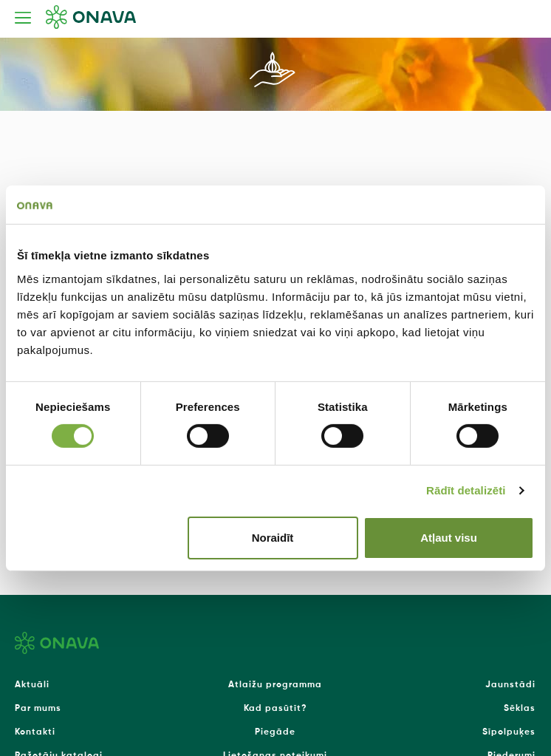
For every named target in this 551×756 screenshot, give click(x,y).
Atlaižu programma (275, 685)
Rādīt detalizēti (466, 490)
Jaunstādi (510, 685)
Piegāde (275, 732)
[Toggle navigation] (23, 18)
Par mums (38, 709)
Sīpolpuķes (509, 732)
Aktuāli (32, 685)
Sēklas (520, 709)
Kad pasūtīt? (275, 709)
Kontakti (35, 732)
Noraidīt (273, 538)
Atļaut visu (449, 538)
